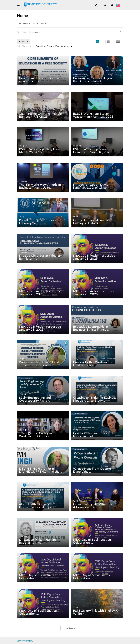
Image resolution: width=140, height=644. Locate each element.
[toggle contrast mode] (105, 5)
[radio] (97, 41)
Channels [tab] (40, 22)
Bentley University (25, 641)
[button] (19, 5)
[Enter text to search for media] (66, 32)
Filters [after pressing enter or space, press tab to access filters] (23, 41)
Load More (69, 628)
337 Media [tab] (24, 23)
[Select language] (119, 6)
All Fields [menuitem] (23, 46)
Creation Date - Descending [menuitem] (52, 46)
